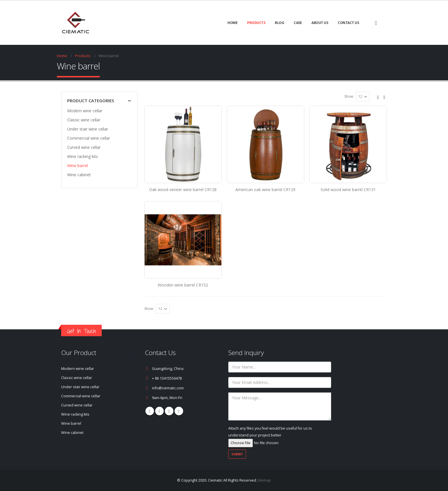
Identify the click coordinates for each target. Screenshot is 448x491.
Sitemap (264, 480)
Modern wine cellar (85, 111)
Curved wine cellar (84, 147)
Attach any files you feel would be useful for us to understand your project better (270, 436)
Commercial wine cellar (89, 138)
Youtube (169, 411)
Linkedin (179, 411)
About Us (320, 23)
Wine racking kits (83, 156)
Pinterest (159, 411)
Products (256, 23)
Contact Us (348, 23)
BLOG (279, 23)
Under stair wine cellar (88, 129)
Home (232, 23)
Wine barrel (78, 166)
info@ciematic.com (168, 388)
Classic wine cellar (84, 120)
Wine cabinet (79, 175)
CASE (298, 23)
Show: (349, 96)
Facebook (150, 411)
